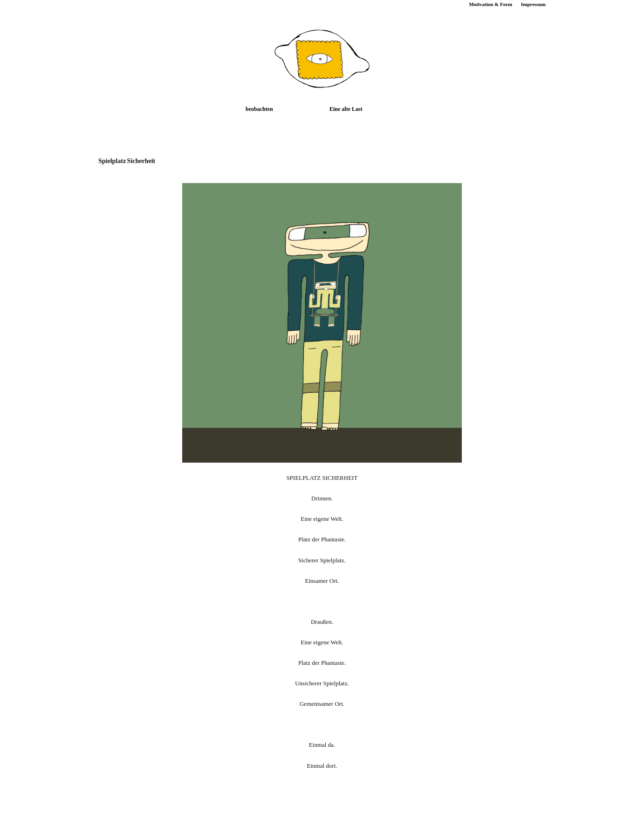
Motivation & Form (490, 4)
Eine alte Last (346, 109)
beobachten (259, 109)
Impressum (533, 4)
